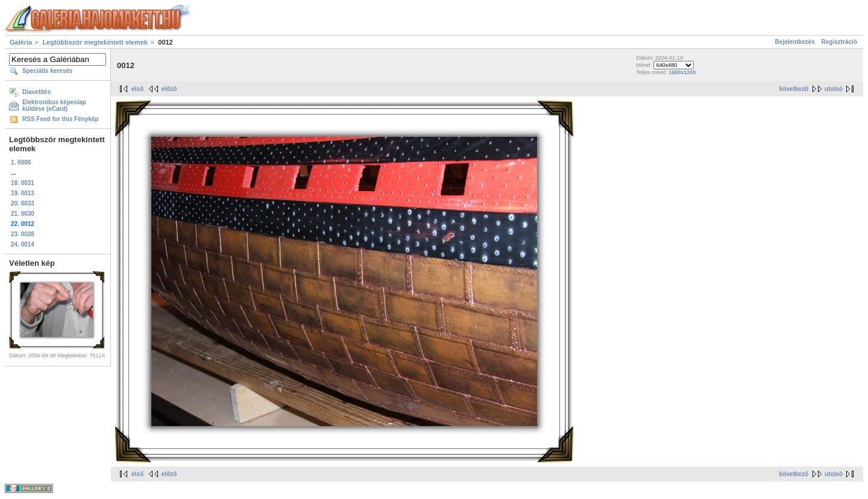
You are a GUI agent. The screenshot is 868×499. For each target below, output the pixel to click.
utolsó (834, 89)
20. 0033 (23, 203)
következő (794, 89)
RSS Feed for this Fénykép (61, 119)
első (137, 89)
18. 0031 (23, 183)
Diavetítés (36, 92)
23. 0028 (23, 234)
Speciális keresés (47, 71)
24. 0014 (23, 244)
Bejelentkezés (795, 42)
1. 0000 (21, 162)
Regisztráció (839, 42)
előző (169, 89)
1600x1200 (682, 72)
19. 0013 (23, 193)
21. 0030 (23, 214)
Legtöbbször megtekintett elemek (95, 42)
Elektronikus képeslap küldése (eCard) (54, 105)
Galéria (21, 42)
